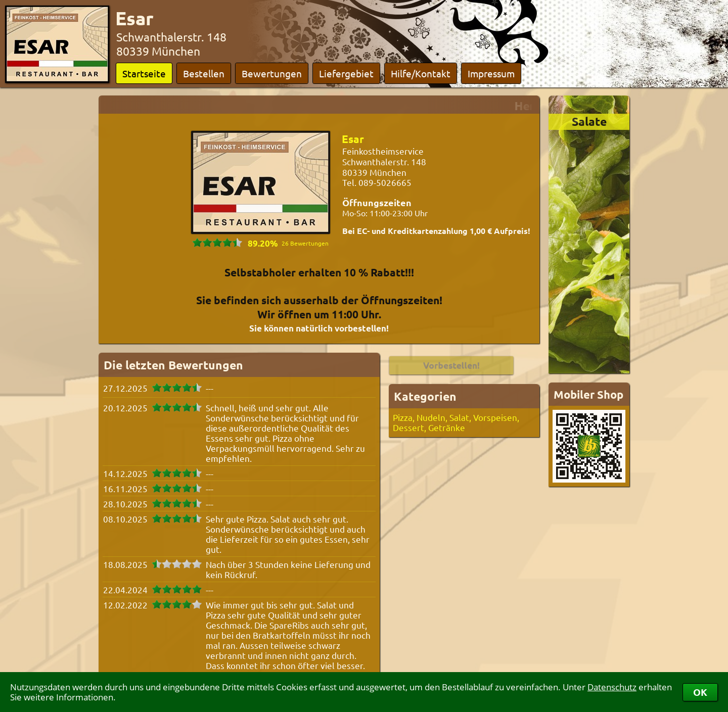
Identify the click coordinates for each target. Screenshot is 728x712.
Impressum (491, 73)
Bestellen (204, 73)
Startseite (144, 73)
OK (700, 692)
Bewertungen (272, 73)
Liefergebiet (346, 73)
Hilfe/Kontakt (421, 73)
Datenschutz (612, 687)
